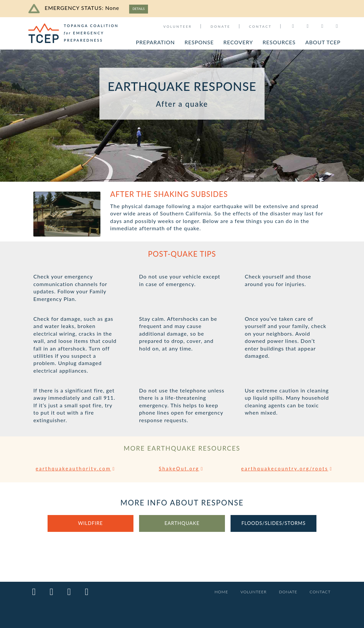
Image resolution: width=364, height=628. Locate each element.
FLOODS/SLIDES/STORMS (274, 532)
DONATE (220, 26)
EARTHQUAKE (182, 532)
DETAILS (141, 9)
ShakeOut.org (182, 470)
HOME (215, 592)
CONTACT (260, 26)
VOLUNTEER (178, 26)
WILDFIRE (91, 532)
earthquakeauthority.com (76, 470)
